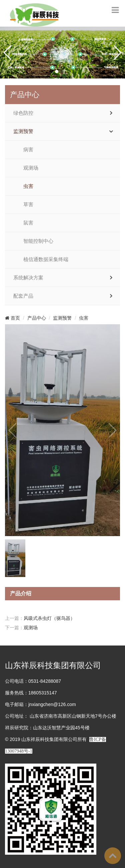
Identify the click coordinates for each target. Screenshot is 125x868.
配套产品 (23, 296)
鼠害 (28, 223)
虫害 (28, 186)
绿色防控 (23, 113)
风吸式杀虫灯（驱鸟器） (49, 618)
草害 (28, 205)
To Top (113, 856)
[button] (57, 72)
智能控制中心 (38, 241)
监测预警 (23, 131)
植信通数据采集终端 (46, 259)
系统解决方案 (28, 278)
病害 (28, 150)
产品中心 (37, 318)
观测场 (31, 168)
